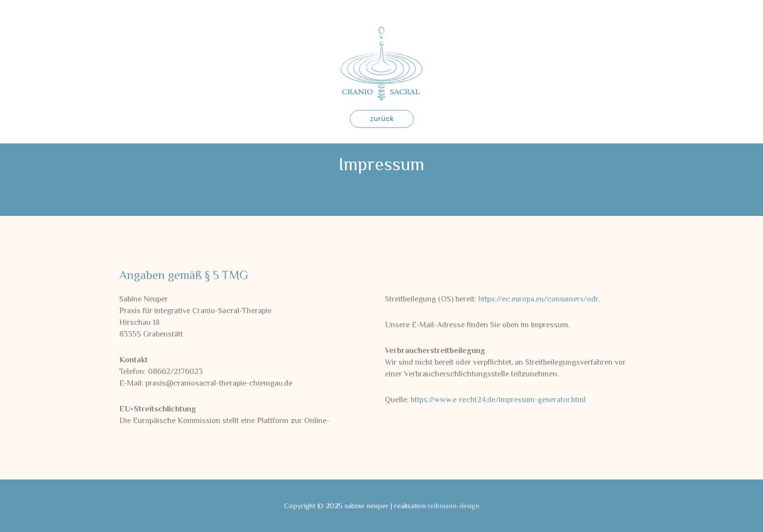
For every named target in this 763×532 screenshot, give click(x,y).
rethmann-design (453, 505)
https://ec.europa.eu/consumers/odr (539, 299)
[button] (382, 119)
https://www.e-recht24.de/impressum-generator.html (500, 399)
